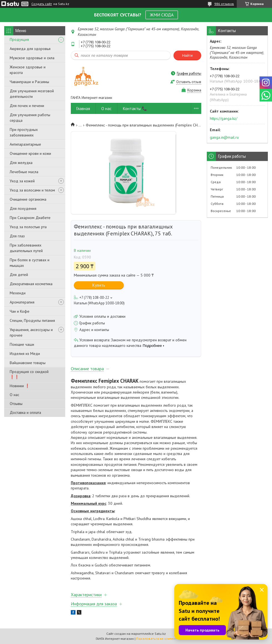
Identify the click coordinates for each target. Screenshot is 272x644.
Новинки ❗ (20, 386)
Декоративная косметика (31, 284)
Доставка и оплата (25, 412)
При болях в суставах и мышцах (30, 263)
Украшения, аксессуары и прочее (31, 332)
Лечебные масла (24, 172)
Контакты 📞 (135, 109)
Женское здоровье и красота (28, 70)
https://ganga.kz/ (224, 118)
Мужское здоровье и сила (32, 58)
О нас (14, 395)
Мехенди (18, 293)
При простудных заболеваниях (24, 132)
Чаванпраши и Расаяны (29, 82)
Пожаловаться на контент (156, 639)
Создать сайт (42, 4)
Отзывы (16, 404)
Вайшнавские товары (28, 363)
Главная (83, 109)
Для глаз (17, 236)
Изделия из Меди (25, 354)
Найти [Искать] (187, 55)
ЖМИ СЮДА (162, 15)
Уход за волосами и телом (32, 190)
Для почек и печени (27, 106)
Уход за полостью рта (28, 227)
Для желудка (21, 163)
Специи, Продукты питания (32, 320)
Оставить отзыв (189, 82)
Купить (99, 285)
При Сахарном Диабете (30, 218)
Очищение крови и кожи (30, 153)
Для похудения (23, 208)
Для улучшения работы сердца (30, 118)
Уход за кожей (22, 181)
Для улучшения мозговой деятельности (32, 94)
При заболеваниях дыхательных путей (26, 248)
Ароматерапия (22, 302)
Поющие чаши (22, 344)
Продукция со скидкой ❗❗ (29, 374)
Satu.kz (160, 634)
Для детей (19, 275)
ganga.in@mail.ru (224, 137)
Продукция (19, 39)
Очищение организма (28, 199)
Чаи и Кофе (20, 311)
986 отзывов (224, 4)
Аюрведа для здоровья (30, 49)
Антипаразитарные (25, 144)
